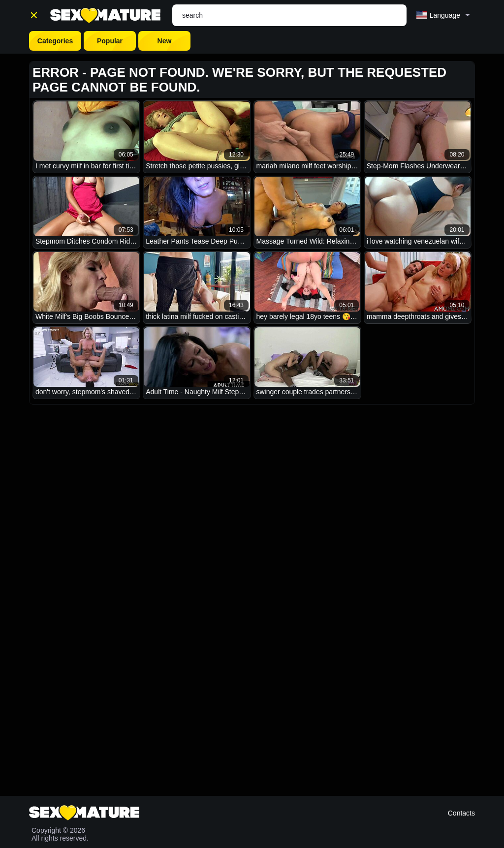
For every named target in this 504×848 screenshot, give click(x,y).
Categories (55, 41)
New (165, 41)
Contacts (461, 813)
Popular (110, 41)
